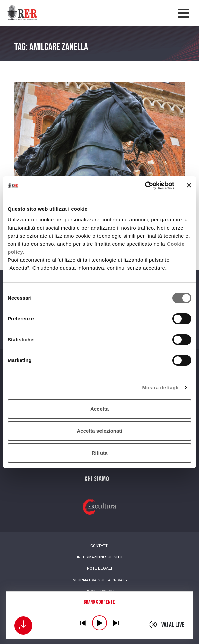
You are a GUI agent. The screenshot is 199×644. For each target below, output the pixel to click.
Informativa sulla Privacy (100, 580)
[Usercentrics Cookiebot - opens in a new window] (145, 186)
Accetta (99, 409)
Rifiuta (100, 453)
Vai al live (173, 625)
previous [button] (83, 623)
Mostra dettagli (160, 387)
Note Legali (99, 568)
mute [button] (153, 624)
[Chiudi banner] (189, 185)
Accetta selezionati (99, 431)
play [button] (99, 623)
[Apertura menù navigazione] (183, 13)
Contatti (99, 546)
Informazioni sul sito (100, 557)
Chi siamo (97, 479)
